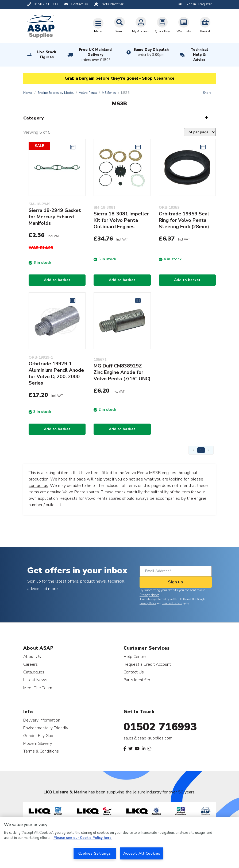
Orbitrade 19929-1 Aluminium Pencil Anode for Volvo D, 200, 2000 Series (56, 373)
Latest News (35, 680)
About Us (32, 656)
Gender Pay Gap (38, 736)
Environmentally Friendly (46, 728)
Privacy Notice (149, 595)
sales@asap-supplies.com (148, 738)
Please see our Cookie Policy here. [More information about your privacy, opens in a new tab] (83, 838)
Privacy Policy (148, 603)
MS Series (109, 93)
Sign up (176, 582)
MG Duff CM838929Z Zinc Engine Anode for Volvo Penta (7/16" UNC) (122, 372)
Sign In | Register (195, 4)
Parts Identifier (137, 680)
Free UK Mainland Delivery (95, 55)
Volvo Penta (88, 93)
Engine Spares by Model (56, 93)
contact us (38, 486)
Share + (208, 93)
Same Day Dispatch (151, 52)
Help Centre (135, 656)
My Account (141, 25)
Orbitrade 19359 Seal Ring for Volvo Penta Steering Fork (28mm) (184, 220)
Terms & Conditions (41, 751)
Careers (30, 664)
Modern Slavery (38, 743)
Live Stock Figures (47, 55)
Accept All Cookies (142, 853)
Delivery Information (42, 720)
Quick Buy (162, 25)
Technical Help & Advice (199, 55)
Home (28, 93)
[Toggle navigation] (98, 25)
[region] (119, 842)
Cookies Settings (95, 853)
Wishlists (184, 25)
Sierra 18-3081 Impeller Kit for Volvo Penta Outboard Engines (121, 220)
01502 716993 (160, 727)
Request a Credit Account (147, 664)
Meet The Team (38, 688)
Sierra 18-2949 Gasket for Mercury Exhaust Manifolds (55, 217)
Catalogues (34, 672)
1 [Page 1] (201, 450)
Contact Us (134, 672)
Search (119, 25)
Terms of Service (172, 603)
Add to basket (57, 280)
